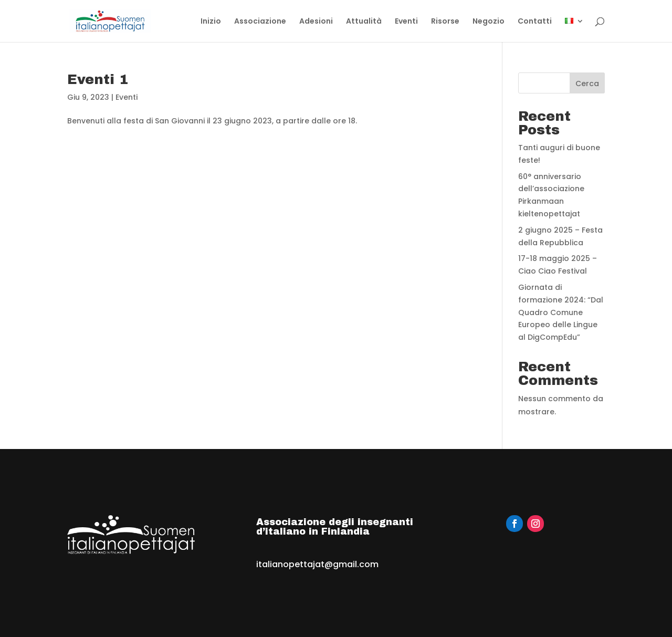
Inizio (211, 22)
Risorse (445, 22)
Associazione (260, 22)
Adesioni (316, 22)
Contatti (535, 22)
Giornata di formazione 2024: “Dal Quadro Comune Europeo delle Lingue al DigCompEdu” (561, 312)
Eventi (406, 22)
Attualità (364, 22)
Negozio (489, 22)
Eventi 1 (98, 79)
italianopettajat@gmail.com (317, 564)
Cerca (587, 83)
